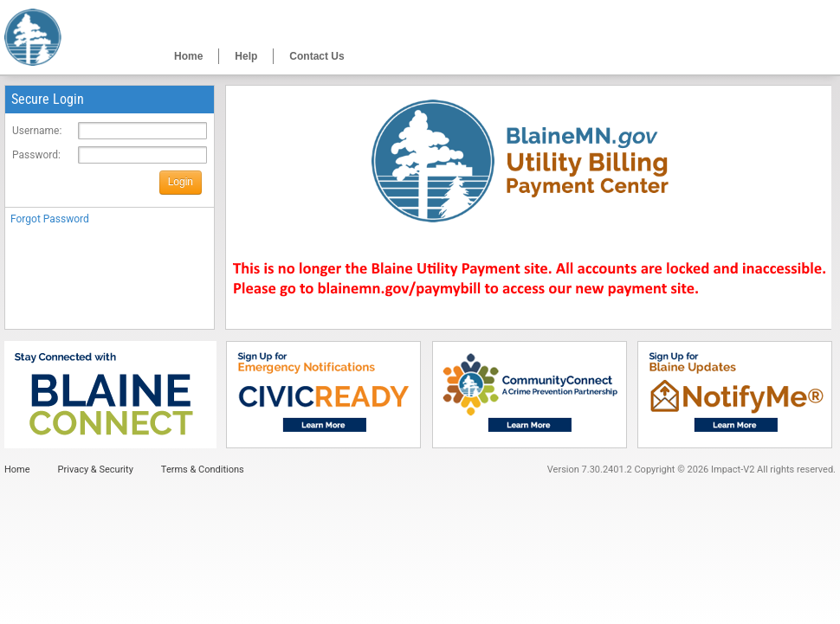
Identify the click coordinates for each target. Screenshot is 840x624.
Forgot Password (50, 219)
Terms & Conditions (203, 470)
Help (246, 56)
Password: (36, 155)
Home (188, 56)
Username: (37, 131)
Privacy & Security (96, 470)
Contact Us (317, 56)
